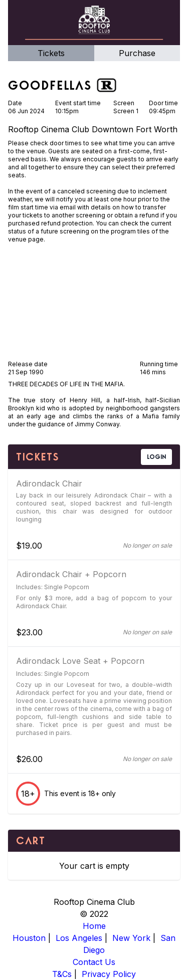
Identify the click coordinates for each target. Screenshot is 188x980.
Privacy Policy (109, 974)
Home (94, 926)
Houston (29, 938)
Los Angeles (79, 938)
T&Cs (62, 974)
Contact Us (94, 962)
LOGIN (156, 457)
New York (131, 938)
